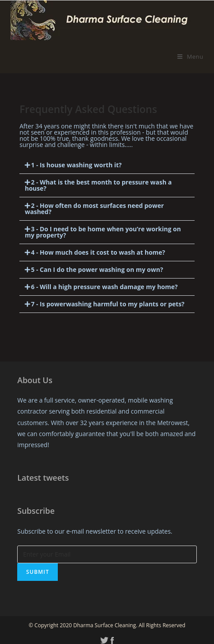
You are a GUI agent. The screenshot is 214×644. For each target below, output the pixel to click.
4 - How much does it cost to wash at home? (98, 252)
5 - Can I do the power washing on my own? (97, 269)
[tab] (107, 165)
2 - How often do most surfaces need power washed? (94, 209)
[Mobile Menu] (190, 56)
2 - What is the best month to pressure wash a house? (98, 185)
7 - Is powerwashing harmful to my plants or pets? (108, 304)
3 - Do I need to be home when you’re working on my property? (103, 232)
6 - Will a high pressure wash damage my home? (104, 287)
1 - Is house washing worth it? (76, 165)
